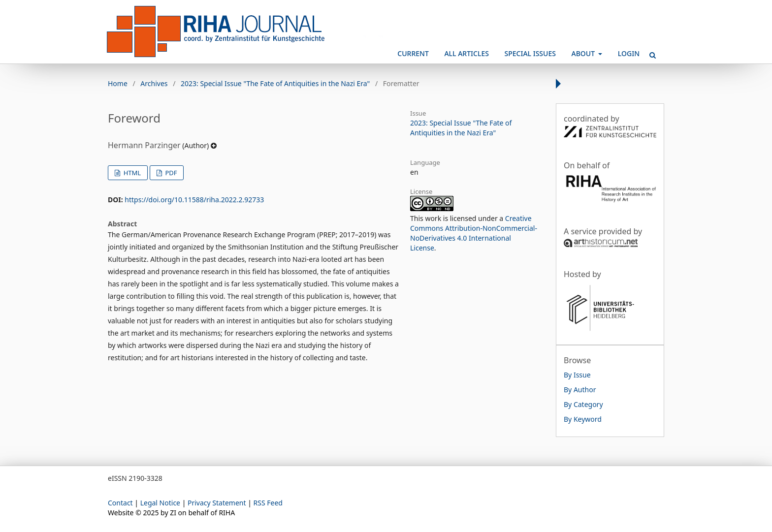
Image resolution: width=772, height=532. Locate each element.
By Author (580, 390)
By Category (583, 404)
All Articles (466, 53)
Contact (120, 503)
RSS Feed (268, 503)
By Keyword (583, 419)
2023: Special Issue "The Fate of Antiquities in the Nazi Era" (275, 83)
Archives (154, 83)
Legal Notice (160, 503)
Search (649, 51)
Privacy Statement (217, 503)
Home (118, 83)
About (584, 53)
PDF (170, 173)
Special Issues (530, 53)
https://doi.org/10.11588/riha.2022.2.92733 (194, 200)
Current (413, 53)
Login (629, 53)
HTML (131, 173)
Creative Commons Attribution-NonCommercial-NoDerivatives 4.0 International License (474, 233)
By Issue (577, 375)
